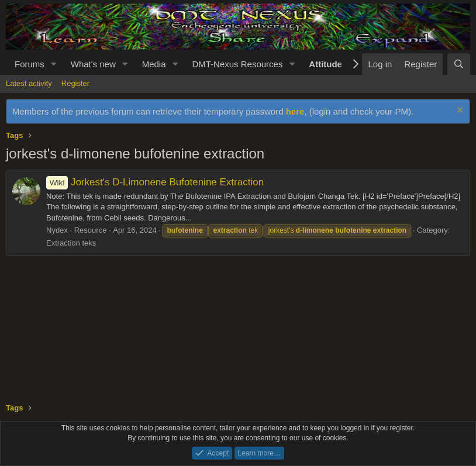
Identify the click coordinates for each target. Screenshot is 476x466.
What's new (93, 64)
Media (154, 64)
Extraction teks (71, 243)
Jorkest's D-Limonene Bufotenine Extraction (155, 182)
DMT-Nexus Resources (237, 64)
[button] (54, 64)
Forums (30, 64)
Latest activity (29, 83)
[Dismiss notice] (459, 111)
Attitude (325, 64)
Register (75, 83)
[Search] (459, 64)
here (295, 111)
